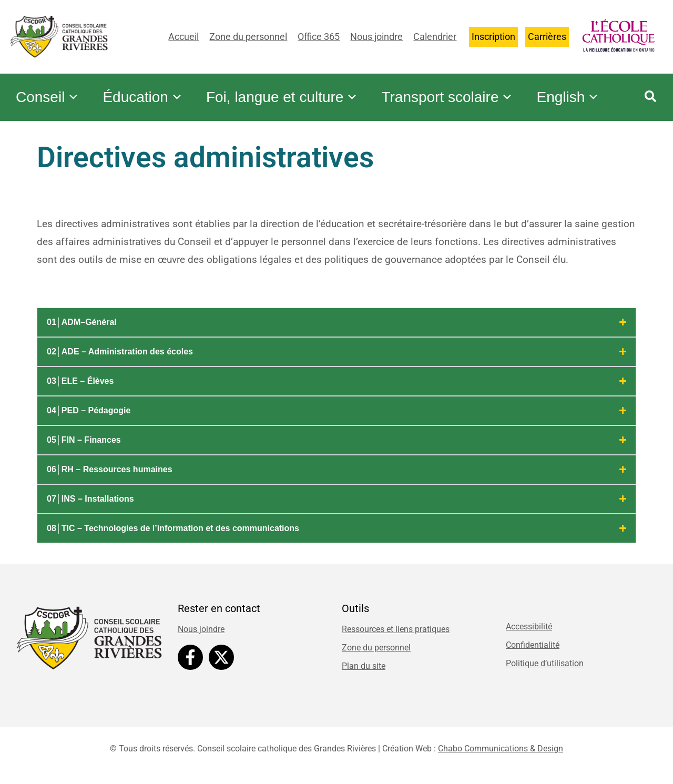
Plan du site (364, 671)
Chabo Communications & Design (501, 754)
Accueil (183, 37)
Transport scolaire (460, 89)
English (49, 110)
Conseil (49, 89)
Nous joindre (376, 37)
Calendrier (435, 37)
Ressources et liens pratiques (396, 634)
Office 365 (319, 37)
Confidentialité (533, 650)
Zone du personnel (248, 37)
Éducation (148, 89)
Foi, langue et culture (291, 89)
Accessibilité (529, 632)
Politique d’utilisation (545, 669)
